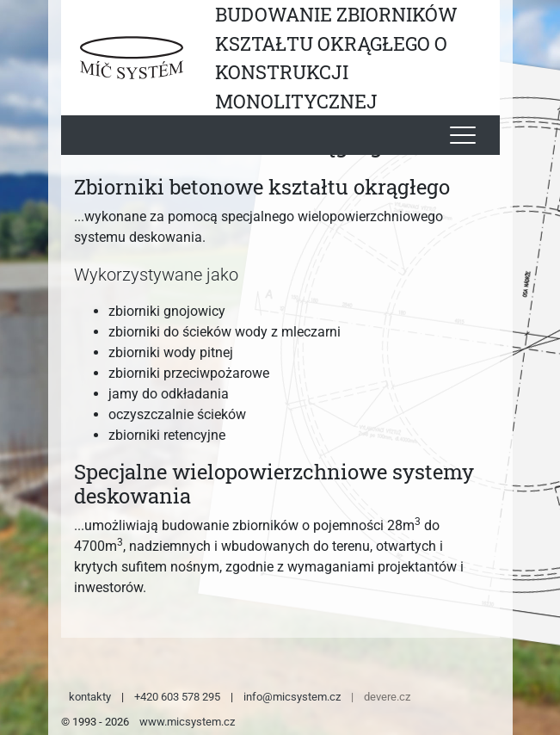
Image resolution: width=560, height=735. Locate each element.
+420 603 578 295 (177, 697)
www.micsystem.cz (187, 722)
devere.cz (387, 697)
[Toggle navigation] (463, 135)
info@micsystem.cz (292, 697)
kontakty (90, 697)
